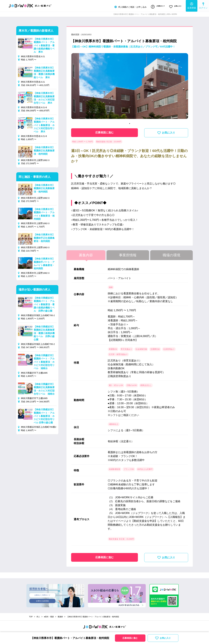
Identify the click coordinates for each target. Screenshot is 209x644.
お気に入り (174, 6)
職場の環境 (171, 254)
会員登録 (192, 5)
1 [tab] (130, 122)
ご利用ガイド (154, 6)
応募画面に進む (105, 131)
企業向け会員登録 (42, 600)
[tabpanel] (130, 86)
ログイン (203, 5)
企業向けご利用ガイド (42, 594)
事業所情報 (128, 254)
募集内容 (86, 254)
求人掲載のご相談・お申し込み (125, 6)
